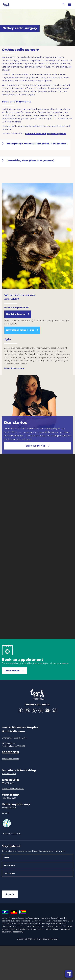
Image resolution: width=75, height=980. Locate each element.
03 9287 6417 (8, 783)
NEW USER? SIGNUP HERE (20, 330)
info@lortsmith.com (11, 759)
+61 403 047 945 (9, 808)
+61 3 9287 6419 (9, 774)
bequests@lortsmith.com (13, 789)
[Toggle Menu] (70, 4)
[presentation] (21, 883)
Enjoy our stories (36, 446)
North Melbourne (16, 314)
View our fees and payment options (46, 134)
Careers (5, 813)
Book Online (13, 671)
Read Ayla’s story (14, 368)
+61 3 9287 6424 (9, 798)
